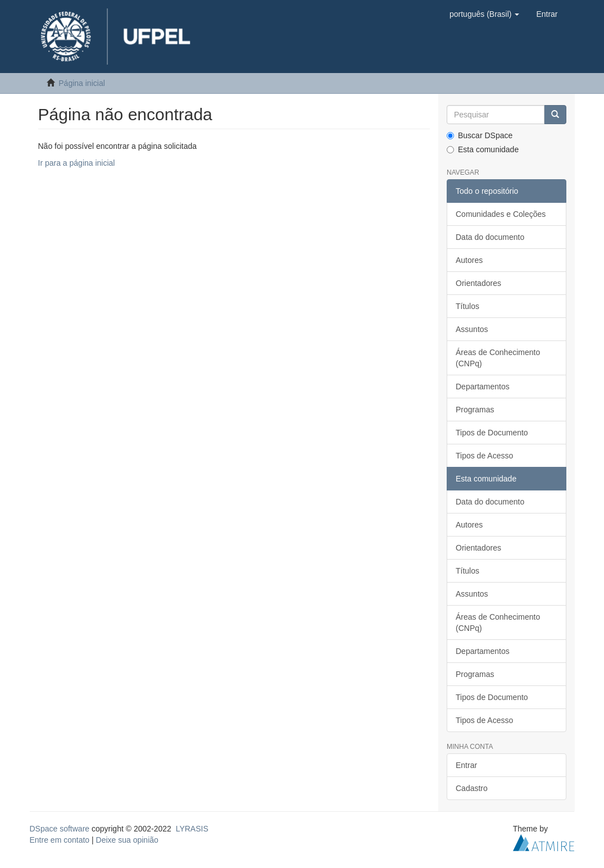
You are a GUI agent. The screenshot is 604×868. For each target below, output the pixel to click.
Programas (475, 410)
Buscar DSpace (480, 135)
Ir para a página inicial (77, 163)
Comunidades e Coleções (501, 214)
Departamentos (483, 387)
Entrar (466, 765)
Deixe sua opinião (127, 840)
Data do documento (490, 237)
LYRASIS (192, 829)
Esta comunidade (483, 149)
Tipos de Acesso (484, 456)
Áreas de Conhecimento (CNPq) (498, 358)
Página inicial (82, 83)
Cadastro (472, 788)
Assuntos (472, 329)
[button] (484, 14)
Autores (469, 260)
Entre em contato (60, 840)
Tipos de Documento (492, 433)
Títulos (467, 306)
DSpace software (60, 829)
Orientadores (478, 283)
